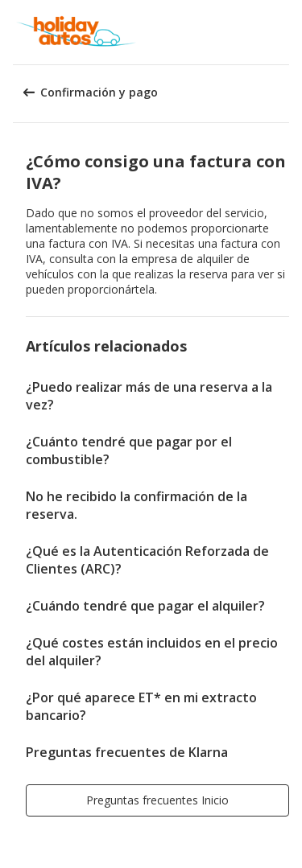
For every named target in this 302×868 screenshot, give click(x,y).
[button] (284, 32)
